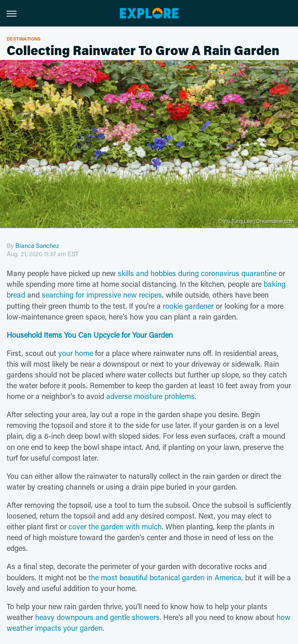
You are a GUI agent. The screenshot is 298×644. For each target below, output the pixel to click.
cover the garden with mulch (115, 526)
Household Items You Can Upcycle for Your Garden (90, 335)
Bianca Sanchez (37, 245)
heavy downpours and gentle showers (97, 617)
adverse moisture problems (150, 396)
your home (76, 353)
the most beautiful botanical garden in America (165, 577)
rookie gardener (188, 306)
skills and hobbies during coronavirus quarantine (197, 273)
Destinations (24, 39)
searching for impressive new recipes (102, 295)
